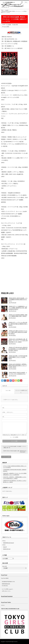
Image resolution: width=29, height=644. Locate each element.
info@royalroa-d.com (6, 584)
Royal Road (8, 642)
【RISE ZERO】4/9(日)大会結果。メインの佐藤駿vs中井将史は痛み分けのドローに (18, 299)
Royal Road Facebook (7, 596)
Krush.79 (5, 547)
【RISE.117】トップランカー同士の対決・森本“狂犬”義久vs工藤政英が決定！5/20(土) (18, 324)
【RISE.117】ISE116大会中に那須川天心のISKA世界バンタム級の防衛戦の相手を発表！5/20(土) (18, 349)
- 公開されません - (8, 412)
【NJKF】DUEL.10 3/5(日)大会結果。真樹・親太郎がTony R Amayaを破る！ (14, 451)
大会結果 (7, 10)
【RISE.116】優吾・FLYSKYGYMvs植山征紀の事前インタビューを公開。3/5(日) (18, 357)
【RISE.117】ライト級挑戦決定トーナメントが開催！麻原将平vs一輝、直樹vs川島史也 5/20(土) (18, 308)
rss (22, 2)
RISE (17, 25)
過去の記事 (5, 566)
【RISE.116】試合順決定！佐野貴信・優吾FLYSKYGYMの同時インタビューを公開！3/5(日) (18, 366)
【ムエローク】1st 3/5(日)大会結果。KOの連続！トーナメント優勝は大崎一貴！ (15, 447)
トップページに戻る (6, 457)
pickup (14, 25)
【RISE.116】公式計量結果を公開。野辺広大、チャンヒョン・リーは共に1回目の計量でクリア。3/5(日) (18, 341)
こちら (10, 589)
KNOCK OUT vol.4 (7, 549)
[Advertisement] (14, 276)
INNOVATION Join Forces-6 (9, 543)
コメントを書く (6, 27)
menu (26, 2)
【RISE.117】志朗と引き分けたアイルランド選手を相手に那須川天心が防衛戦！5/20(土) (18, 332)
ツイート (3, 605)
